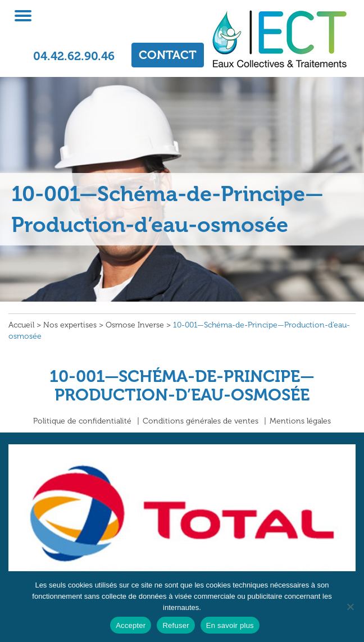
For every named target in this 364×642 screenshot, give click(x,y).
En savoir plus (230, 625)
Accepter (131, 625)
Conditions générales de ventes (201, 421)
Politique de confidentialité (82, 421)
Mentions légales (300, 421)
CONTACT (168, 55)
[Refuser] (350, 607)
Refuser (176, 625)
